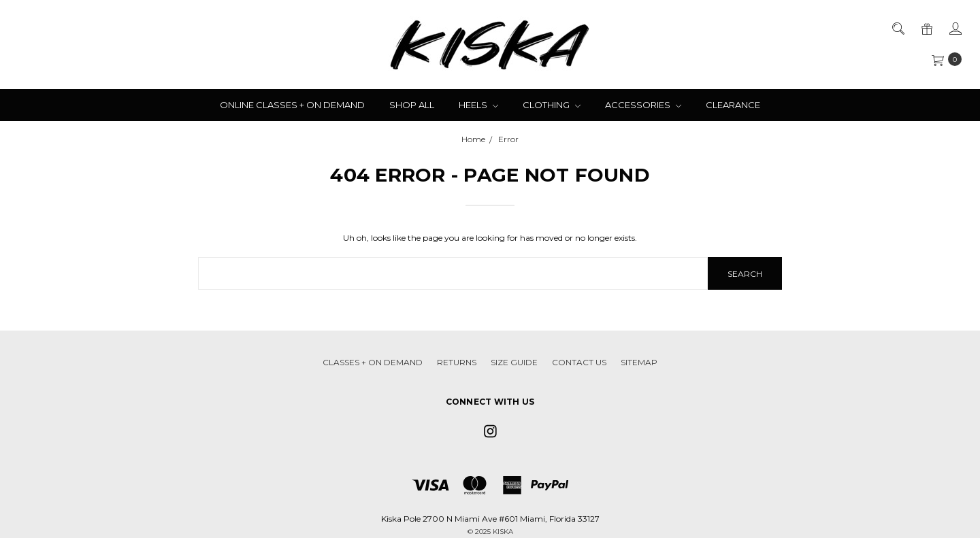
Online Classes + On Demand (292, 105)
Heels (478, 105)
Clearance (733, 105)
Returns (457, 362)
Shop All (412, 105)
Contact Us (579, 362)
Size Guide (514, 362)
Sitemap (639, 362)
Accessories (643, 105)
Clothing (552, 105)
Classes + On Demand (373, 362)
